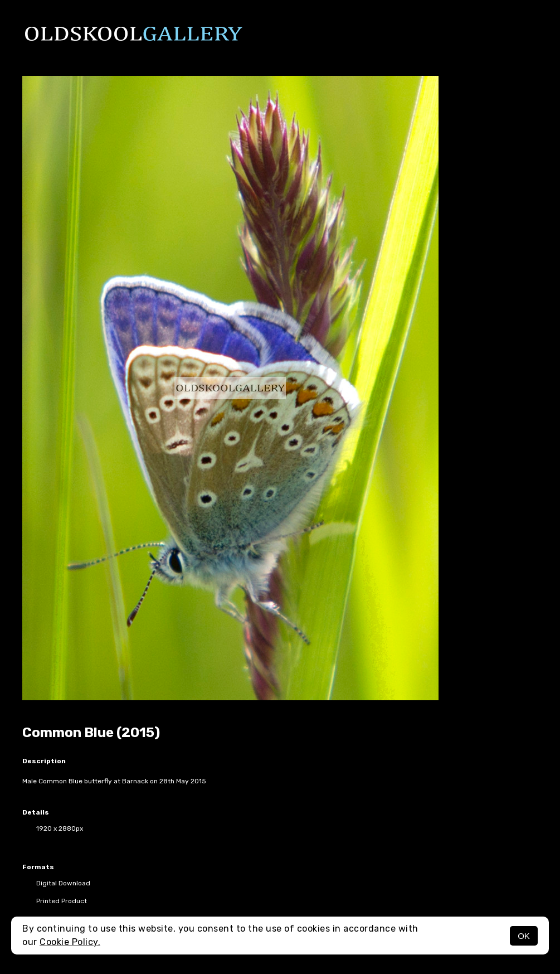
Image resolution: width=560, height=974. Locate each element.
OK (524, 936)
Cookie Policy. (70, 942)
